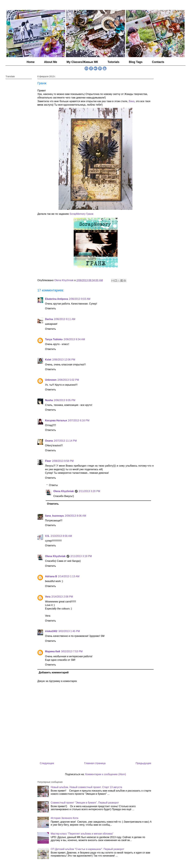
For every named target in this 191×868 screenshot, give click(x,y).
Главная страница (95, 763)
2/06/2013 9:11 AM (65, 319)
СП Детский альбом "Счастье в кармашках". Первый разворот (87, 849)
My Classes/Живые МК (82, 62)
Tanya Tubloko (54, 339)
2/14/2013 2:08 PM (62, 597)
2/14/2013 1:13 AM (69, 576)
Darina (49, 319)
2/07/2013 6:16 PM (79, 420)
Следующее (47, 763)
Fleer (48, 461)
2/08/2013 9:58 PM (63, 461)
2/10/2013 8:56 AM (61, 536)
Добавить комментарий (54, 672)
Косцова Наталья (56, 420)
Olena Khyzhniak (64, 491)
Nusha (49, 400)
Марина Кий (53, 651)
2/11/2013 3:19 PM (81, 556)
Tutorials (113, 62)
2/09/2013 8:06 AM (75, 516)
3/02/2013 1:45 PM (69, 631)
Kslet (48, 360)
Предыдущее (143, 763)
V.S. (47, 536)
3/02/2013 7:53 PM (72, 651)
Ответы (53, 485)
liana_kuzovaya (54, 516)
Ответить (50, 308)
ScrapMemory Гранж (81, 214)
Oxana (49, 441)
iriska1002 (51, 631)
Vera (48, 597)
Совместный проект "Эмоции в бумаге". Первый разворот (85, 803)
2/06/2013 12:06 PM (64, 360)
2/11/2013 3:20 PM (89, 491)
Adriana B (51, 576)
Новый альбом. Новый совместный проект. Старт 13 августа (86, 787)
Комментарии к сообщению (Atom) (106, 774)
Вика (132, 101)
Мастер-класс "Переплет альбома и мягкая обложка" (82, 834)
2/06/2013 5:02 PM (68, 380)
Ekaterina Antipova (57, 299)
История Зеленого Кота (64, 818)
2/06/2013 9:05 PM (65, 400)
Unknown (51, 380)
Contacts (158, 62)
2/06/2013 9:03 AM (80, 299)
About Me (51, 62)
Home (31, 62)
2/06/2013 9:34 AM (74, 339)
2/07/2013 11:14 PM (65, 441)
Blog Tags (136, 62)
